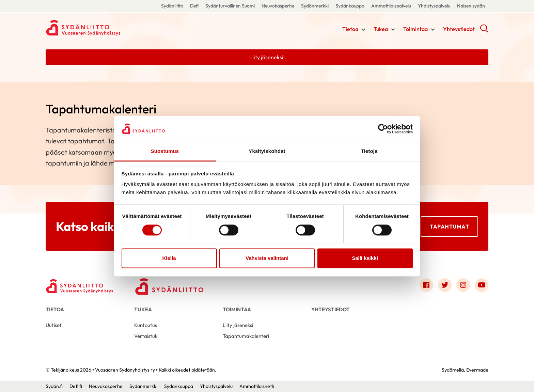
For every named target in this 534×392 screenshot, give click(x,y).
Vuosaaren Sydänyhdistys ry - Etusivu (100, 28)
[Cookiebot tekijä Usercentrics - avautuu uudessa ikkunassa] (383, 129)
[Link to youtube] (482, 285)
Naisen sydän (471, 6)
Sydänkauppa (350, 6)
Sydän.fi (54, 386)
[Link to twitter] (445, 285)
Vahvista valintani (267, 258)
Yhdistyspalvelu (434, 6)
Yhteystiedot (459, 29)
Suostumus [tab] (165, 151)
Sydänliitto (172, 6)
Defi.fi (76, 386)
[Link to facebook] (426, 285)
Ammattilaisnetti (257, 386)
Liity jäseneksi (238, 325)
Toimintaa (415, 29)
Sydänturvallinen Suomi (230, 6)
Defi (194, 6)
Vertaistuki (146, 336)
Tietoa (350, 29)
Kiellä (169, 258)
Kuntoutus (146, 325)
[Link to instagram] (463, 285)
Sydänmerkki (315, 6)
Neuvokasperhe (278, 6)
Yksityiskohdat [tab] (267, 151)
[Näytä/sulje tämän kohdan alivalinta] (363, 30)
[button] (484, 31)
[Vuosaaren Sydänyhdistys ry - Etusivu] (80, 287)
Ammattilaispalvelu (391, 6)
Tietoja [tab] (369, 151)
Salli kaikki (365, 258)
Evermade (477, 370)
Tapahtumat (449, 226)
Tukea (381, 29)
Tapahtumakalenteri (246, 336)
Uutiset (54, 325)
